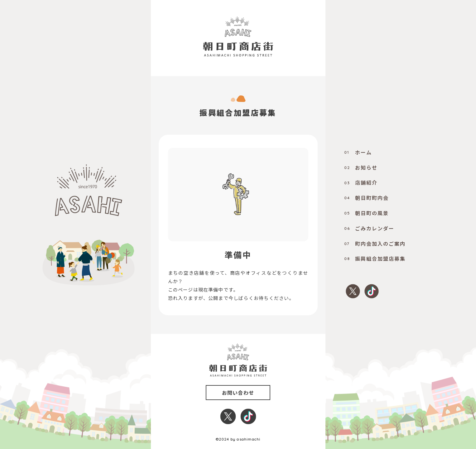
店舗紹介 (361, 182)
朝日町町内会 (366, 198)
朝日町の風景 (366, 213)
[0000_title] (238, 36)
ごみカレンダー (369, 228)
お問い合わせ (238, 393)
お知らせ (361, 167)
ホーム (358, 152)
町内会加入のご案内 (375, 244)
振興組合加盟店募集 (375, 258)
